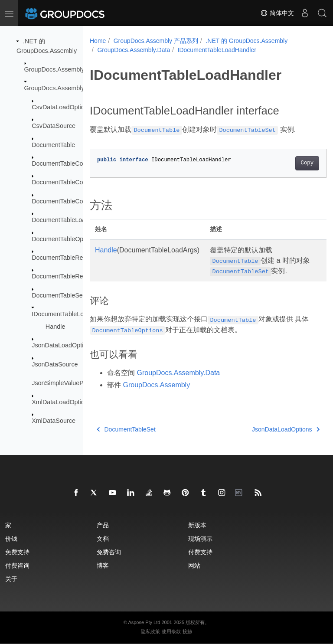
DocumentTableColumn (64, 182)
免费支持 (17, 552)
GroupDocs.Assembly (54, 69)
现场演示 (200, 538)
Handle (55, 327)
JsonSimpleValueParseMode (72, 383)
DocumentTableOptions (64, 239)
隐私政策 (150, 631)
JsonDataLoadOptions (62, 345)
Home (98, 41)
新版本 (197, 525)
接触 (187, 631)
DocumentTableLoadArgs (67, 220)
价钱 (11, 538)
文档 (103, 538)
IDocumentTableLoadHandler (72, 314)
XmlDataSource (54, 421)
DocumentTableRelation (65, 258)
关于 (11, 579)
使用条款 (171, 631)
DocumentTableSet (58, 295)
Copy (290, 163)
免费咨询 (109, 552)
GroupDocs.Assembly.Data (62, 88)
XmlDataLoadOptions (61, 402)
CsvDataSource (54, 126)
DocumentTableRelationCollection (78, 276)
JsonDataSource (55, 364)
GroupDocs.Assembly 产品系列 (156, 41)
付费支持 (200, 552)
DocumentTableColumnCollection (78, 201)
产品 (103, 525)
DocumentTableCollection (67, 163)
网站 (194, 565)
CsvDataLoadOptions (61, 107)
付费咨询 (17, 565)
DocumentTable (53, 144)
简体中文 (277, 13)
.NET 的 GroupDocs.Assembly (246, 41)
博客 (103, 565)
